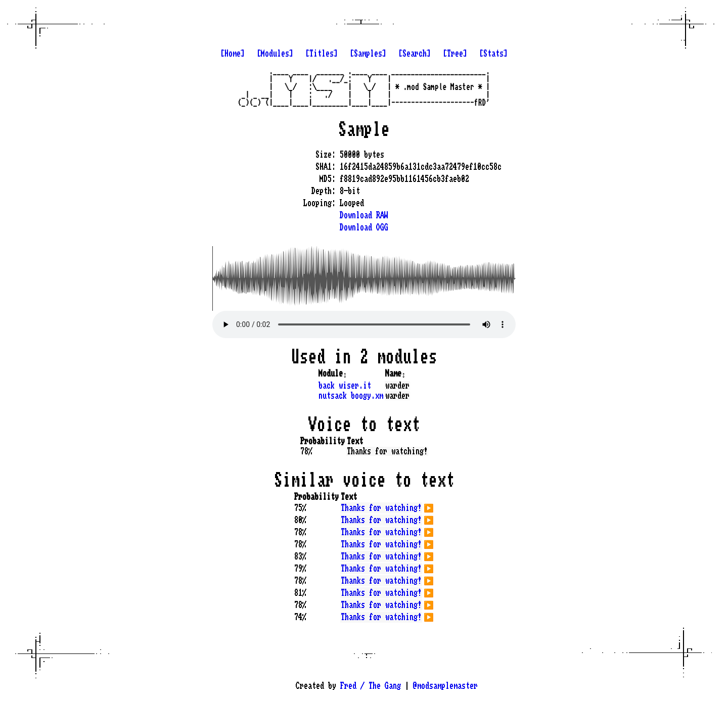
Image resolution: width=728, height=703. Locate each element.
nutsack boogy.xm (351, 396)
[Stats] (493, 54)
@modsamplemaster (445, 686)
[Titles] (322, 54)
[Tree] (455, 54)
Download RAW (364, 215)
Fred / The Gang (371, 686)
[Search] (415, 54)
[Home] (233, 54)
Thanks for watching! (381, 508)
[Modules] (275, 54)
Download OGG (364, 227)
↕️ (345, 373)
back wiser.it (345, 386)
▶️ (429, 507)
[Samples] (368, 54)
